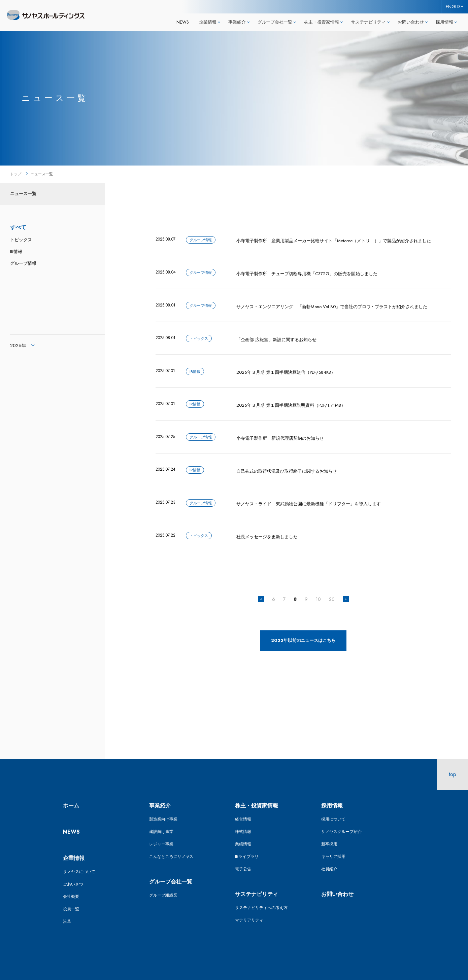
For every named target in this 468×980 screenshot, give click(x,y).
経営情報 (243, 803)
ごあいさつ (73, 868)
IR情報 (16, 251)
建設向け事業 (161, 816)
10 (318, 583)
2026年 (18, 346)
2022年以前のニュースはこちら (304, 625)
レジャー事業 (161, 828)
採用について (333, 803)
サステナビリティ (257, 878)
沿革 (67, 906)
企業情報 (74, 842)
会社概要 (71, 881)
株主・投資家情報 (257, 790)
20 (332, 583)
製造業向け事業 (163, 803)
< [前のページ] (261, 583)
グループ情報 (23, 263)
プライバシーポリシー (169, 967)
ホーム (71, 790)
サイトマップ (75, 967)
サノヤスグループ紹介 (341, 816)
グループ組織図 (163, 879)
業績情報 (243, 828)
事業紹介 (160, 790)
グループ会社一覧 (171, 866)
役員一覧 (71, 893)
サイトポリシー (118, 967)
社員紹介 (329, 853)
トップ (16, 174)
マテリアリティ (249, 904)
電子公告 (243, 853)
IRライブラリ (247, 841)
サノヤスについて (79, 856)
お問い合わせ (337, 878)
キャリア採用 (333, 841)
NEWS (183, 22)
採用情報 (332, 790)
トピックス (21, 240)
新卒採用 (329, 828)
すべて (18, 227)
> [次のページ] (346, 583)
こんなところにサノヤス (171, 841)
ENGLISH (455, 7)
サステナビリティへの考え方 (261, 892)
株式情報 (243, 816)
